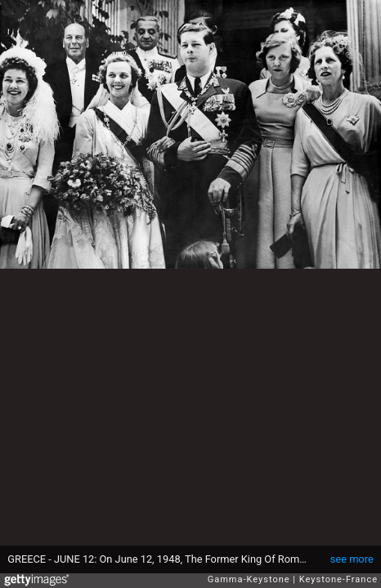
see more (352, 559)
